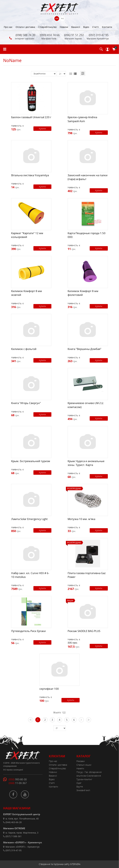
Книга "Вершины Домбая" (84, 349)
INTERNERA (75, 864)
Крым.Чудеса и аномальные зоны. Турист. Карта (86, 463)
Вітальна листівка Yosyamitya (30, 175)
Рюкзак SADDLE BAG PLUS (84, 631)
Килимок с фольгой (24, 349)
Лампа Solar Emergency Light (29, 519)
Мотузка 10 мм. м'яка (81, 519)
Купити (42, 129)
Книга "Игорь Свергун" (26, 403)
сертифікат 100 (49, 689)
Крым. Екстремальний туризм (31, 461)
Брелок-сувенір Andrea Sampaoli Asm (82, 119)
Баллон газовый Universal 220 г (31, 117)
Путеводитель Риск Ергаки (28, 631)
